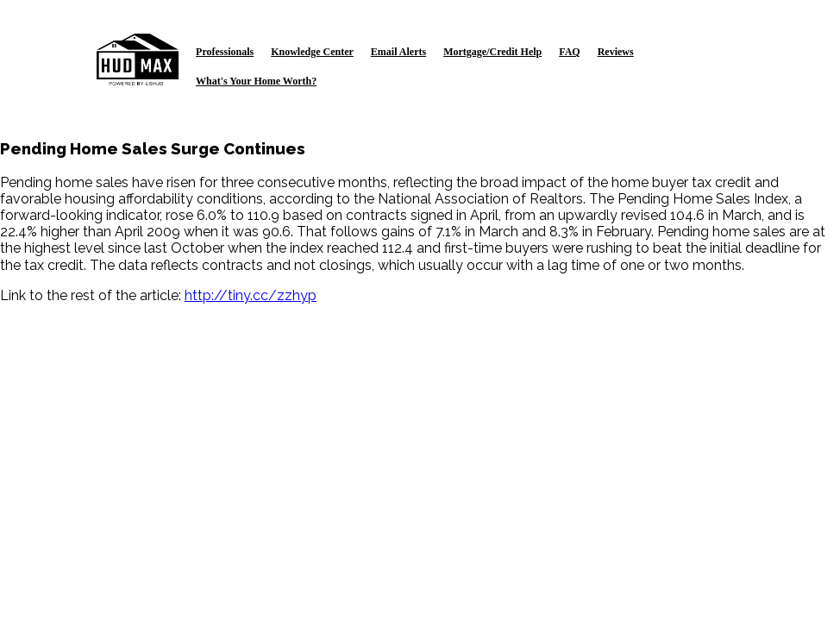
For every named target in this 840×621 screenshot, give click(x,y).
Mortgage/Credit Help (492, 52)
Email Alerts (398, 52)
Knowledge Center (312, 52)
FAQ (569, 52)
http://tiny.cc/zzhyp (251, 295)
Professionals (225, 52)
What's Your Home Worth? (256, 81)
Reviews (616, 52)
